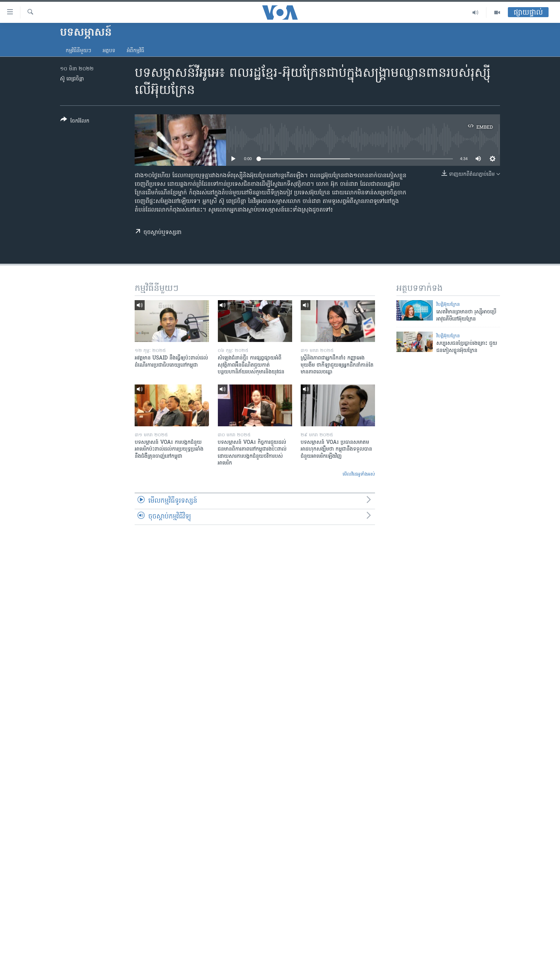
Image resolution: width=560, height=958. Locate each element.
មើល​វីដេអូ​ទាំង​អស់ (359, 474)
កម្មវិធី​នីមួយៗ (78, 51)
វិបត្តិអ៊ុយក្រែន (448, 305)
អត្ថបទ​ (109, 51)
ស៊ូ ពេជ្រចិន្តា (72, 79)
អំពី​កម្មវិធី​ (136, 51)
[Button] (75, 122)
